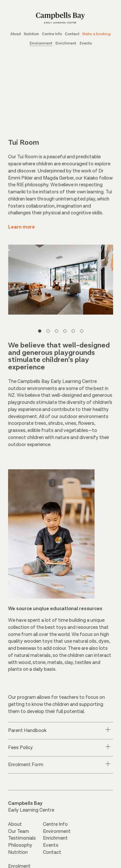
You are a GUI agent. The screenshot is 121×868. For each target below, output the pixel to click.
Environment (41, 43)
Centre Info (52, 34)
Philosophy (20, 848)
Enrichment (66, 43)
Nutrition (31, 34)
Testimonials (22, 840)
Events (86, 43)
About (16, 34)
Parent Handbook (27, 733)
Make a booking (96, 34)
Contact (72, 34)
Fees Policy (20, 750)
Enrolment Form (26, 767)
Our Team (19, 833)
